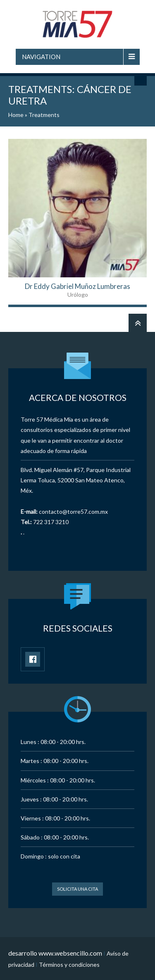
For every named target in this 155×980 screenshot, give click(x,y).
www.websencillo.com (70, 953)
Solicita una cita (77, 889)
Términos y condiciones (69, 965)
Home (16, 115)
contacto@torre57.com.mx (73, 511)
